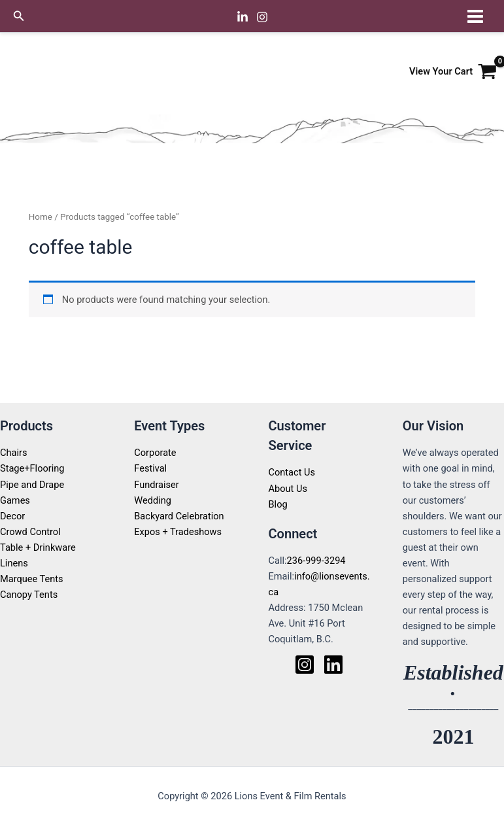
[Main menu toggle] (475, 16)
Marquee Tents (32, 579)
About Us (288, 489)
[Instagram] (262, 17)
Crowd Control (30, 532)
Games (15, 500)
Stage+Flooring (32, 468)
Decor (12, 516)
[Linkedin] (243, 17)
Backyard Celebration (179, 516)
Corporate (155, 453)
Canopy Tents (29, 595)
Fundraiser (157, 485)
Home (41, 217)
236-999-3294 (316, 561)
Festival (150, 468)
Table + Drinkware (38, 547)
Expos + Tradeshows (178, 532)
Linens (14, 563)
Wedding (153, 500)
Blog (278, 504)
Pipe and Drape (32, 485)
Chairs (13, 453)
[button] (19, 16)
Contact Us (292, 472)
